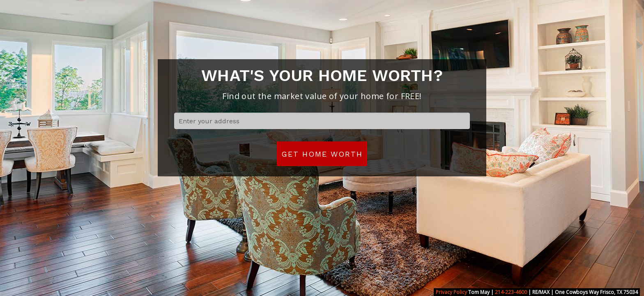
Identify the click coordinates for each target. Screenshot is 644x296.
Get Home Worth (322, 154)
